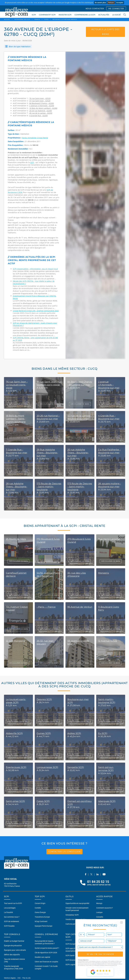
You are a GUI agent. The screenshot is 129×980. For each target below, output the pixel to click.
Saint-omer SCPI (15, 801)
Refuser (111, 3)
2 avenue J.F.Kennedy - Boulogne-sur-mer (109, 385)
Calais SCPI (43, 801)
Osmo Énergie (40, 912)
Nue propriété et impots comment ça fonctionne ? (45, 942)
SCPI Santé (70, 955)
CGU (19, 978)
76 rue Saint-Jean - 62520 (40, 98)
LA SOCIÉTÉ (117, 15)
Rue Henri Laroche (109, 539)
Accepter (120, 3)
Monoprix (104, 573)
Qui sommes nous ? (12, 917)
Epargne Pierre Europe (44, 926)
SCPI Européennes (73, 944)
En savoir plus (100, 3)
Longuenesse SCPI (47, 767)
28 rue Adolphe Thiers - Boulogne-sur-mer (17, 487)
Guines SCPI (44, 733)
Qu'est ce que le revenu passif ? (47, 948)
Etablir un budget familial (14, 941)
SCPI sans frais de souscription (73, 950)
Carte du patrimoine (73, 924)
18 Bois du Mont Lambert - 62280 (43, 108)
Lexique (99, 912)
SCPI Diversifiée (72, 960)
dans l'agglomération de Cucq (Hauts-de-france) (35, 68)
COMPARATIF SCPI (47, 15)
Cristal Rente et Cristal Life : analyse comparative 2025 (36, 311)
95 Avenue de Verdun (80, 607)
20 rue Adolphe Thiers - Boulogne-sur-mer (78, 453)
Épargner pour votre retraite (15, 950)
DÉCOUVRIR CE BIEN (18, 404)
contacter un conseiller (64, 852)
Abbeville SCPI (14, 733)
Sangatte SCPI (76, 767)
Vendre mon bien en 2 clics (76, 919)
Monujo (99, 903)
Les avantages (10, 908)
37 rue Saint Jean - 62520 (40, 101)
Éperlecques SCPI (16, 767)
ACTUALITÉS (104, 15)
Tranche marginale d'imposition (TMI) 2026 (13, 967)
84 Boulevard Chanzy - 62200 (42, 103)
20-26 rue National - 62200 (41, 111)
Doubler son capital (42, 957)
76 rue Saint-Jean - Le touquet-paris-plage (17, 385)
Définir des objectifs (12, 955)
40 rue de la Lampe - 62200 (41, 113)
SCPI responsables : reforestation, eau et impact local (35, 269)
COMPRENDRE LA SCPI (85, 15)
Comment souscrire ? (105, 908)
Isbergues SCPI (107, 801)
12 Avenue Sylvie (108, 641)
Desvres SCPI (44, 699)
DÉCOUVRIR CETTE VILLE (18, 722)
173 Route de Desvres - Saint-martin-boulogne (49, 487)
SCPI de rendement (12, 921)
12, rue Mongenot (16, 641)
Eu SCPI (103, 733)
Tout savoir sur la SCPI (13, 903)
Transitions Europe (42, 917)
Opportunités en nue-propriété (77, 903)
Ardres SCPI (74, 733)
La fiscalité (8, 912)
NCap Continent (41, 921)
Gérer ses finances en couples (46, 962)
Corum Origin (40, 903)
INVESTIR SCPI (65, 15)
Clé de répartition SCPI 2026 (46, 953)
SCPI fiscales (9, 926)
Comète (38, 908)
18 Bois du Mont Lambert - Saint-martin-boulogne (16, 419)
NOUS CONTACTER (95, 9)
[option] (95, 205)
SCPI (34, 15)
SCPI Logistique (72, 964)
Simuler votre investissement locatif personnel (77, 909)
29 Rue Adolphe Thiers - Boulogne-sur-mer (47, 453)
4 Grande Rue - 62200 (38, 116)
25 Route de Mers (16, 539)
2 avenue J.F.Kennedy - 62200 (42, 106)
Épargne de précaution (13, 945)
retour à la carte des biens (105, 32)
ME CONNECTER (116, 9)
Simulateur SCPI (72, 915)
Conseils (100, 917)
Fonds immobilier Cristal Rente (35, 138)
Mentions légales (10, 978)
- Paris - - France (46, 607)
